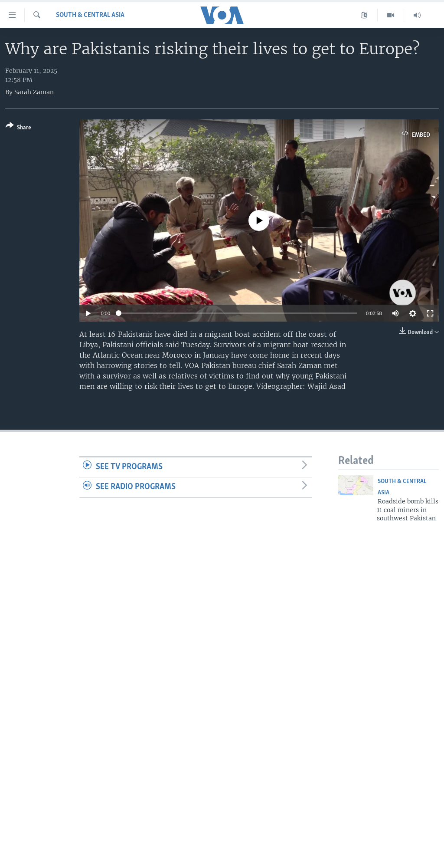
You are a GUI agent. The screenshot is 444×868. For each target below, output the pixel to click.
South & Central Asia (90, 15)
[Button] (18, 128)
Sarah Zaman (34, 92)
